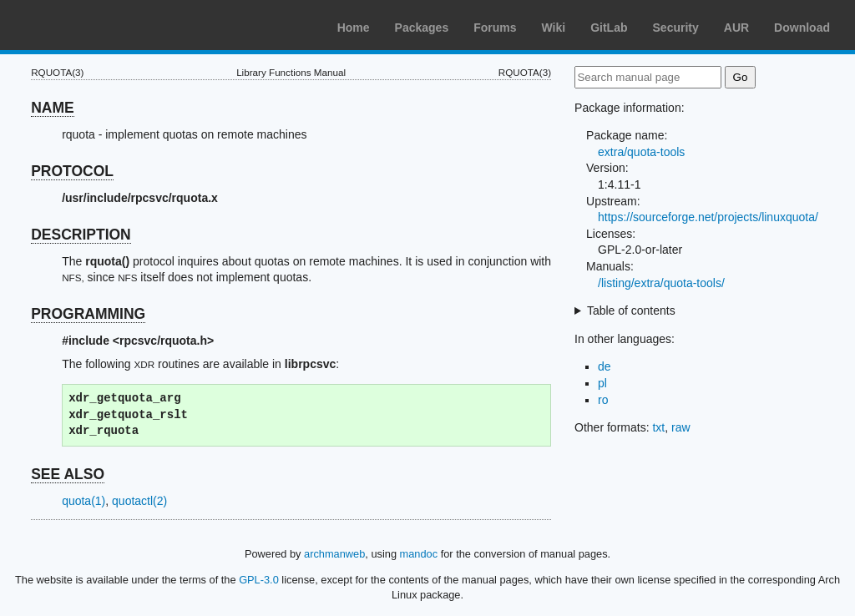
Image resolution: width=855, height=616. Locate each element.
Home (354, 28)
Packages (422, 28)
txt (658, 427)
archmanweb (334, 554)
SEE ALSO (68, 474)
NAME (53, 108)
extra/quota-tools (641, 152)
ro (603, 400)
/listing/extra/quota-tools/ (661, 283)
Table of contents (631, 311)
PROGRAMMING (88, 314)
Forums (495, 28)
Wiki (554, 28)
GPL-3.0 (259, 580)
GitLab (609, 28)
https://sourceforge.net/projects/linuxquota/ (708, 217)
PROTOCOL (72, 171)
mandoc (419, 554)
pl (602, 383)
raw (681, 427)
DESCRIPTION (81, 235)
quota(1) (83, 501)
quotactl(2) (139, 501)
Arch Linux (92, 25)
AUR (736, 28)
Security (676, 28)
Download (802, 28)
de (605, 366)
